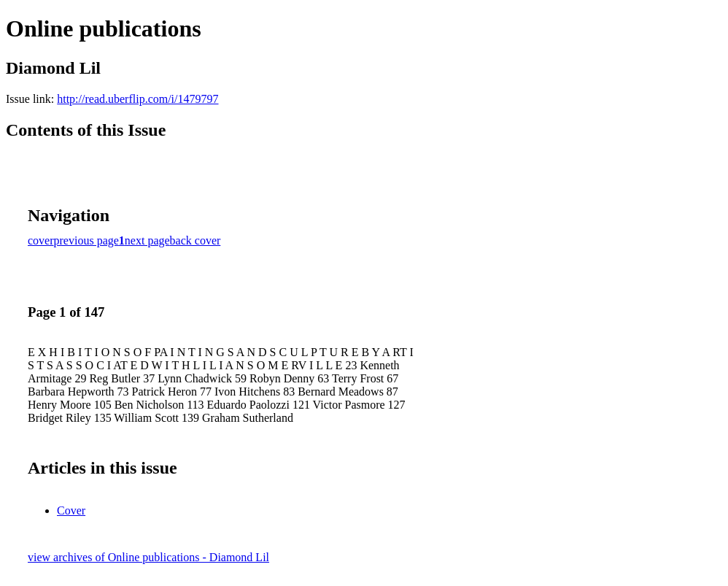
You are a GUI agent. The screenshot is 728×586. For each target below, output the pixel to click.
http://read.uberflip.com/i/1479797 (138, 99)
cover (41, 240)
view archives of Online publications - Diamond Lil (148, 557)
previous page (86, 240)
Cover (71, 510)
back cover (195, 240)
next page (147, 240)
